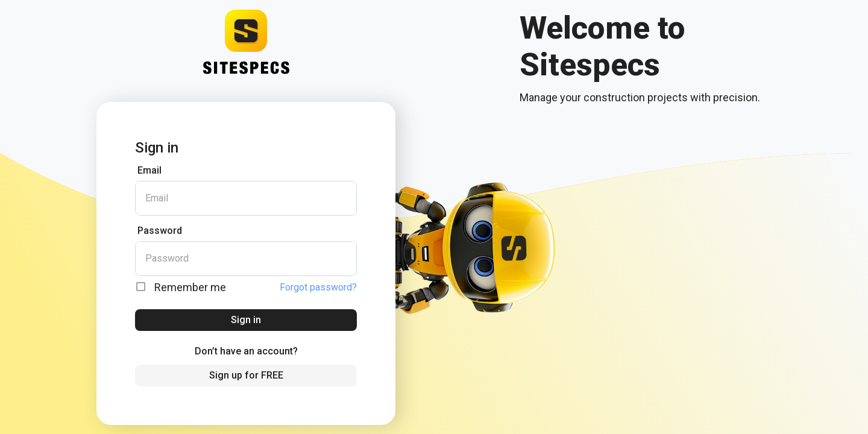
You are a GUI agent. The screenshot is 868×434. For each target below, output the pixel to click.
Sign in (246, 320)
